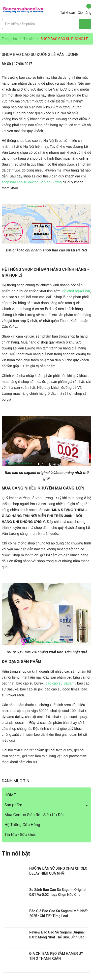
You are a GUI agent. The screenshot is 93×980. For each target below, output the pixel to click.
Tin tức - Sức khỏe (20, 835)
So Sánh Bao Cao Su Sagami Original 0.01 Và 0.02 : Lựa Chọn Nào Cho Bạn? (58, 894)
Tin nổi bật (16, 854)
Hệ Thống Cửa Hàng (22, 825)
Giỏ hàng (84, 9)
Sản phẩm (13, 805)
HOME (10, 795)
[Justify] (85, 24)
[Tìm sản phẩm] (46, 24)
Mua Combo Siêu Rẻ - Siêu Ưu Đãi (34, 815)
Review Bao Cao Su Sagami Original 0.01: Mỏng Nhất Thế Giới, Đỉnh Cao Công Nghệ (57, 937)
